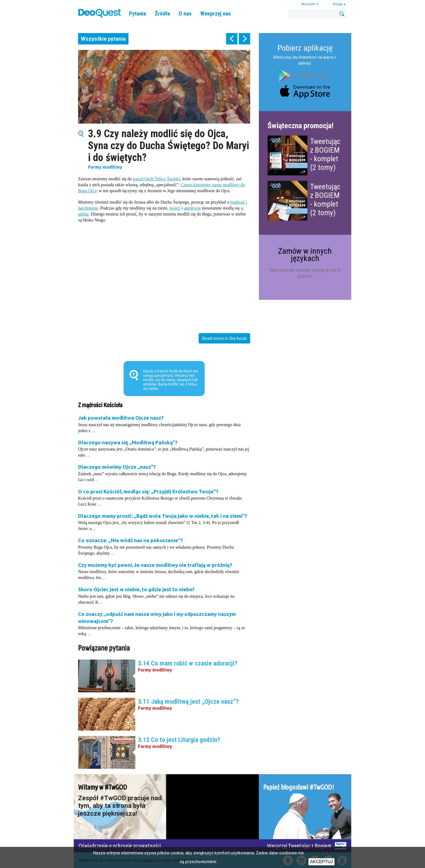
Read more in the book (224, 338)
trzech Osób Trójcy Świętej (157, 179)
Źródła (162, 14)
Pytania (138, 14)
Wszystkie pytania (103, 39)
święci (175, 208)
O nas (185, 14)
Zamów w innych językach (305, 254)
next (244, 39)
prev (232, 39)
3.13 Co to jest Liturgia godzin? (179, 740)
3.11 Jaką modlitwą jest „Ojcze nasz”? (188, 702)
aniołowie (192, 208)
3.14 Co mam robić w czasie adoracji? (188, 663)
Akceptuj (321, 862)
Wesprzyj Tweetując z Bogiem (299, 846)
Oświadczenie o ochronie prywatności (120, 846)
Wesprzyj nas (216, 14)
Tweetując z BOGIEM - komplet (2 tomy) (325, 154)
